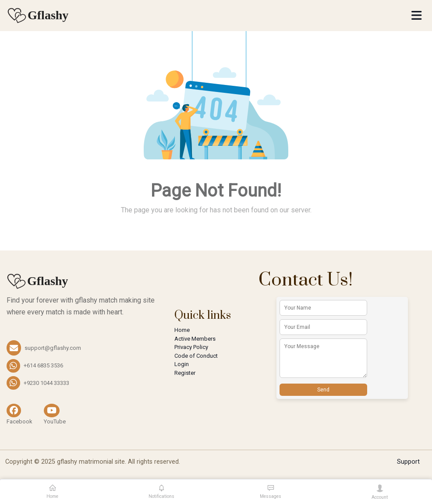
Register (185, 373)
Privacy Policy (191, 347)
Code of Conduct (196, 356)
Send (323, 390)
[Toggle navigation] (416, 16)
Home (182, 330)
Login (182, 364)
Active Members (195, 339)
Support (408, 462)
